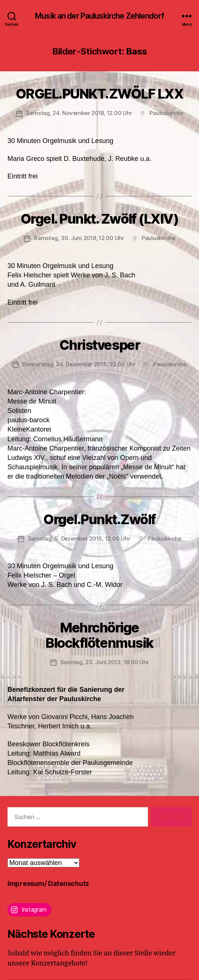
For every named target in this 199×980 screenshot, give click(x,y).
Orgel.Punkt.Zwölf (99, 519)
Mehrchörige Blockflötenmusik (99, 635)
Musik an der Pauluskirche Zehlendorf (99, 16)
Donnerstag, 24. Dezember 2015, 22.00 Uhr (79, 364)
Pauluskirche (166, 113)
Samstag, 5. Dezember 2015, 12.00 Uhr (79, 539)
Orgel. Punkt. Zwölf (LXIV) (99, 219)
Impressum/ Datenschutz (48, 883)
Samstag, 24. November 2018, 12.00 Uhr (79, 113)
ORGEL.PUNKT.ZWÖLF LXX (100, 94)
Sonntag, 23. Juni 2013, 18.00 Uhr (105, 662)
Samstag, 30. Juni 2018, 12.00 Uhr (79, 238)
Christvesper (99, 345)
